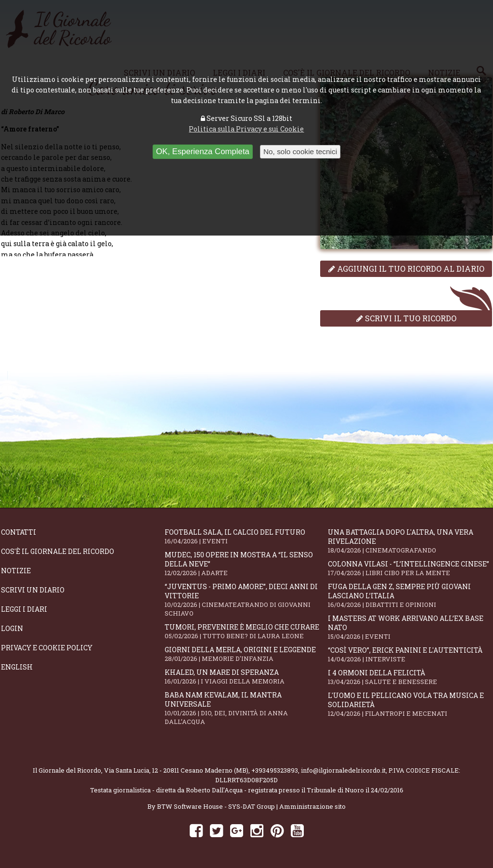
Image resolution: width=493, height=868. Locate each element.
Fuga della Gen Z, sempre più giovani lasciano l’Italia (410, 595)
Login (12, 628)
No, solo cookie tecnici (300, 151)
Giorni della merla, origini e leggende (246, 654)
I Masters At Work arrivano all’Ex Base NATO (410, 627)
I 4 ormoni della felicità (410, 677)
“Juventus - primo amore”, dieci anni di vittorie (246, 600)
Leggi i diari (24, 609)
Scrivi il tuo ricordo (406, 318)
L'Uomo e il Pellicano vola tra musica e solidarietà (410, 704)
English (17, 667)
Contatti (19, 532)
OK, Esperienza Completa (203, 151)
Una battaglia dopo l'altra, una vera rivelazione (410, 541)
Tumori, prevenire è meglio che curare (246, 631)
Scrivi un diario (33, 590)
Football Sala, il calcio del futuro (246, 536)
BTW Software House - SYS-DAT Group (216, 806)
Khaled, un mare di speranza (246, 677)
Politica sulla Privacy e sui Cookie (246, 129)
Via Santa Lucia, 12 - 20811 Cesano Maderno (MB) (176, 770)
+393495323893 (275, 770)
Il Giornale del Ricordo (67, 770)
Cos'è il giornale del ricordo (58, 551)
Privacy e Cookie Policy (47, 648)
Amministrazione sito (312, 806)
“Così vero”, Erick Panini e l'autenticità (410, 654)
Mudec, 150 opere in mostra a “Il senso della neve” (246, 564)
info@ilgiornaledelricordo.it (343, 770)
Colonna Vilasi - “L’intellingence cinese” (410, 568)
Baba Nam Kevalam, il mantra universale (246, 708)
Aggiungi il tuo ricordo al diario (406, 269)
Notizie (16, 571)
